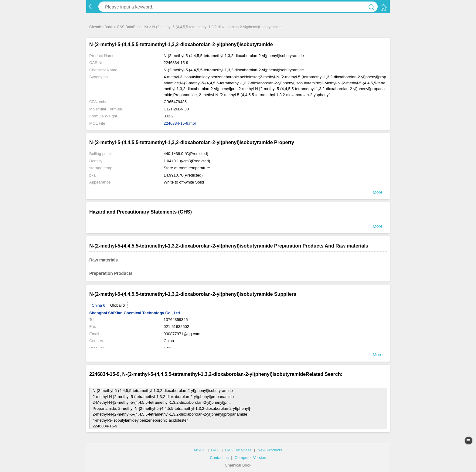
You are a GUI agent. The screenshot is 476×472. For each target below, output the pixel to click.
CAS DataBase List (133, 27)
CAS (215, 450)
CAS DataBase (238, 450)
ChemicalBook (101, 27)
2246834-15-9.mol (180, 123)
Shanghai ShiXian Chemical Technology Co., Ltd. (135, 313)
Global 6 (117, 305)
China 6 (99, 305)
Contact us (219, 458)
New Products (270, 450)
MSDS (200, 450)
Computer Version (250, 458)
